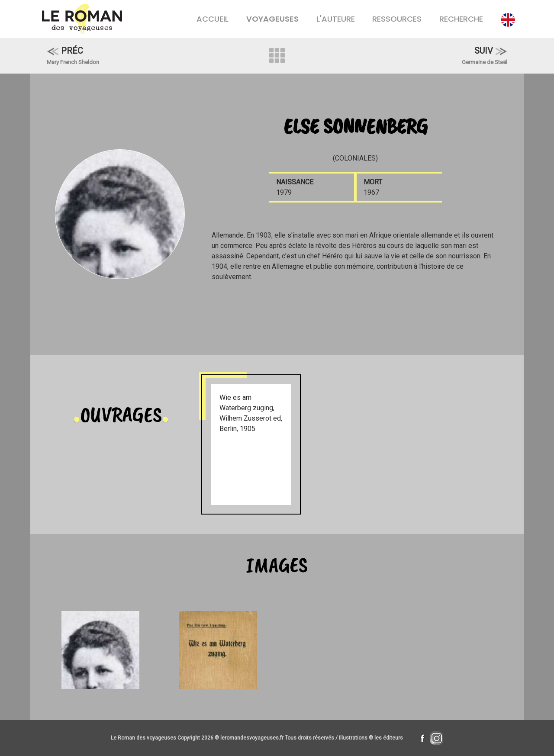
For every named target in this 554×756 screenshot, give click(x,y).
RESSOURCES (397, 19)
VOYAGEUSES (272, 19)
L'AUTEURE (336, 19)
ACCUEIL (213, 19)
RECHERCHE (461, 19)
